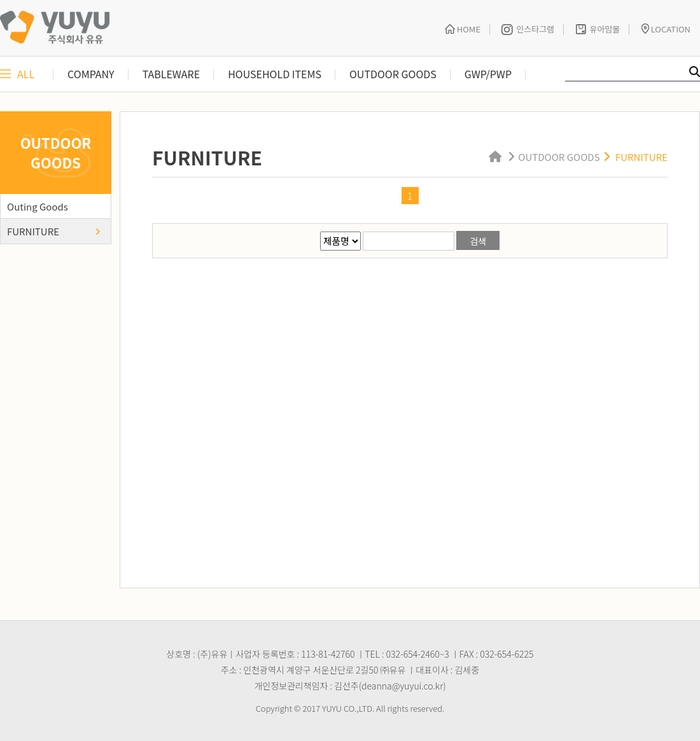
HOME (463, 29)
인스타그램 (528, 30)
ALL (17, 74)
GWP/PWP (488, 74)
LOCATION (666, 29)
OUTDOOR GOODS (393, 74)
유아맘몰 (598, 29)
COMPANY (91, 74)
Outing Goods (38, 206)
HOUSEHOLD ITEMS (275, 74)
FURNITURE (33, 231)
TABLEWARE (171, 74)
